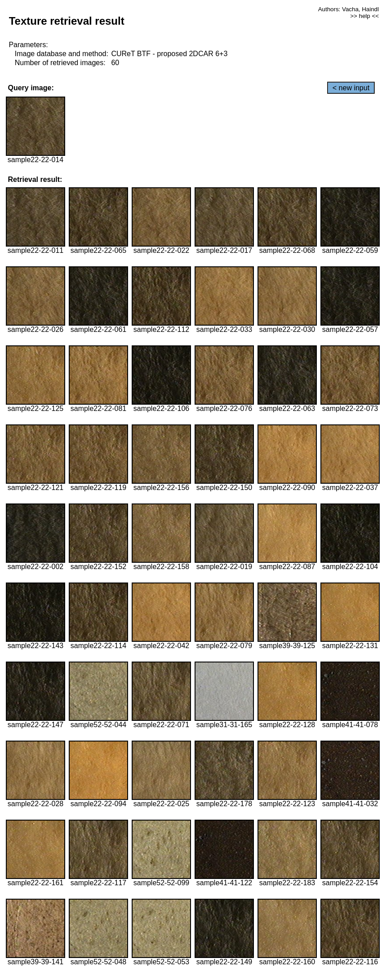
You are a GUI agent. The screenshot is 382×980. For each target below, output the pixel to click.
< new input (351, 88)
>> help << (364, 16)
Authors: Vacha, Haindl (349, 9)
